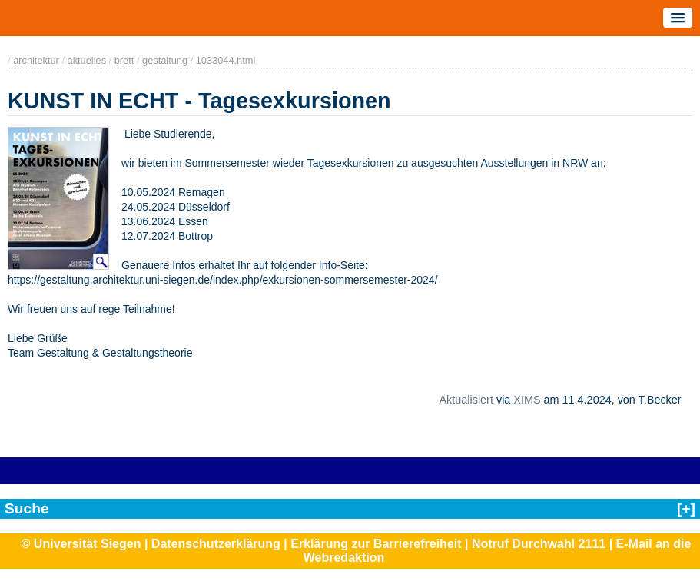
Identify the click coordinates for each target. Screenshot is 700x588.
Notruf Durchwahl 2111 (539, 544)
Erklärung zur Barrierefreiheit (376, 544)
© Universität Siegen (81, 544)
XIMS (527, 400)
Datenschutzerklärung (216, 544)
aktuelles (87, 60)
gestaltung (165, 60)
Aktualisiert (466, 400)
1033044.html (226, 60)
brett (124, 60)
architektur (36, 60)
